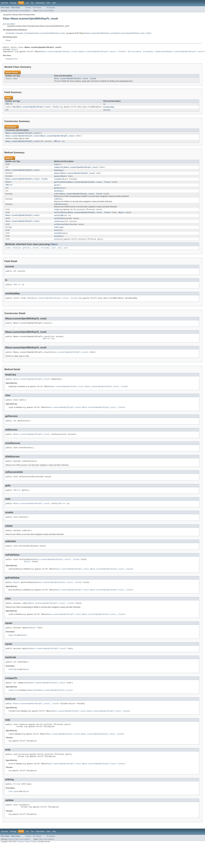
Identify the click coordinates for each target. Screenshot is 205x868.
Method (27, 11)
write (57, 245)
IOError (9, 106)
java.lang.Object (9, 24)
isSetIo (58, 203)
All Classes (51, 8)
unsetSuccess (60, 239)
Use (27, 3)
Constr (21, 11)
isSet (57, 198)
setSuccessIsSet (62, 230)
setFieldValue (61, 218)
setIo (57, 221)
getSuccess (59, 192)
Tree (32, 3)
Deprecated (40, 3)
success (107, 112)
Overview (4, 3)
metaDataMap (109, 109)
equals (57, 176)
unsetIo (58, 236)
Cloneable (19, 33)
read (56, 214)
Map (14, 109)
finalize (17, 254)
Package (13, 3)
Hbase (8, 40)
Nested (11, 11)
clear (57, 167)
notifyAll (45, 254)
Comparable (29, 33)
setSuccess (59, 227)
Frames (28, 8)
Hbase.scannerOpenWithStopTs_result (49, 33)
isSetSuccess (60, 209)
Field (16, 11)
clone (8, 254)
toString (58, 233)
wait (54, 254)
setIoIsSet (59, 224)
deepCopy (58, 173)
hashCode (58, 195)
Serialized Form (12, 60)
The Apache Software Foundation (27, 866)
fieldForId (59, 182)
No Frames (37, 8)
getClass (27, 254)
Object (15, 50)
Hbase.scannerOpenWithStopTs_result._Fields (133, 33)
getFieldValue (61, 186)
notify (36, 254)
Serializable (10, 33)
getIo (57, 189)
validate (58, 242)
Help (54, 3)
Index (48, 3)
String (9, 233)
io (104, 106)
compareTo (59, 170)
